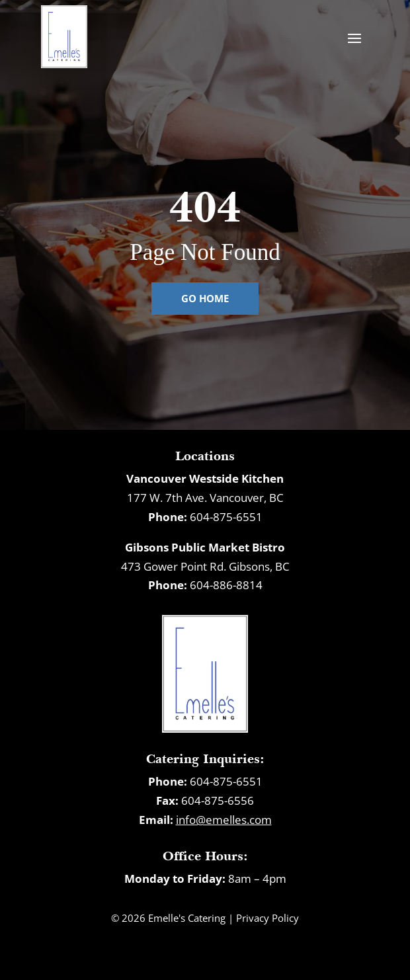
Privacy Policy (267, 918)
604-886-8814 (226, 585)
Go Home (205, 298)
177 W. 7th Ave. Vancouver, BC (205, 498)
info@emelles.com (224, 820)
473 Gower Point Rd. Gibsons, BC (205, 566)
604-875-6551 (226, 517)
